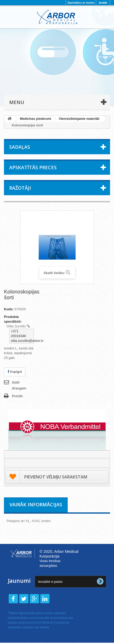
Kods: (9, 309)
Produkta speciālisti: (13, 319)
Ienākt (103, 3)
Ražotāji (20, 188)
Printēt (17, 396)
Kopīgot (15, 372)
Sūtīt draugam (19, 385)
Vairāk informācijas (36, 504)
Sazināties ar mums (81, 3)
